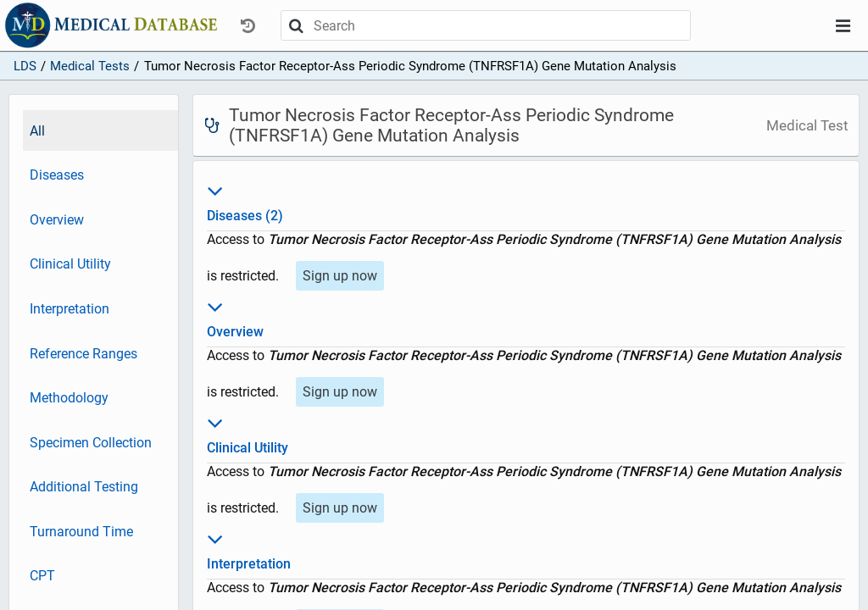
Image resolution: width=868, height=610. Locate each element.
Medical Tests (90, 66)
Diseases (57, 175)
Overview (57, 220)
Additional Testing (84, 487)
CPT (42, 576)
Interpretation (70, 309)
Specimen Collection (91, 443)
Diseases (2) (526, 201)
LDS (25, 66)
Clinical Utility (70, 264)
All (37, 131)
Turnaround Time (81, 532)
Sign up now (340, 276)
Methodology (69, 398)
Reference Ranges (83, 354)
